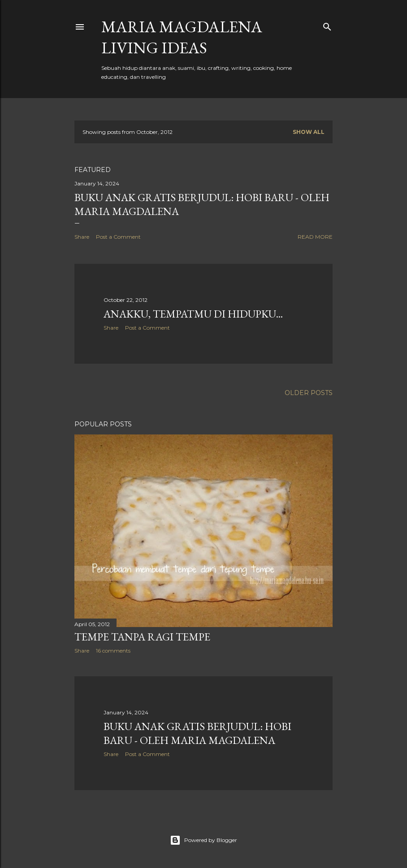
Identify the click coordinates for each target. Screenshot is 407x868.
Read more (315, 237)
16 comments (113, 651)
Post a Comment (118, 237)
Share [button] (82, 237)
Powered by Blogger (203, 840)
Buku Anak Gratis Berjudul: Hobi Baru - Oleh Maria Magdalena (197, 733)
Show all (309, 132)
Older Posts (309, 393)
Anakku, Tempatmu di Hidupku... (193, 314)
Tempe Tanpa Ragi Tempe (142, 637)
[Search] (327, 25)
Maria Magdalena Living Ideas (182, 37)
